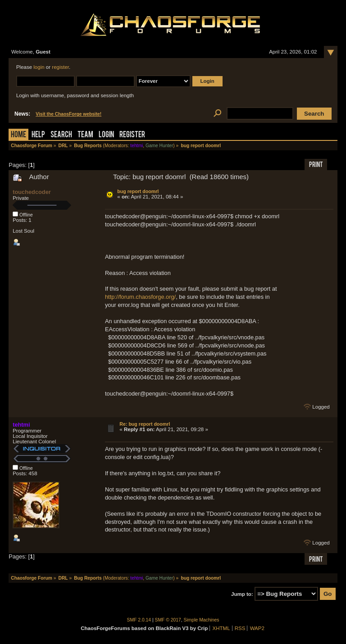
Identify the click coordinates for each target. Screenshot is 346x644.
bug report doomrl (138, 191)
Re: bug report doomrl (145, 424)
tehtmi (137, 146)
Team (85, 135)
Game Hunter (159, 146)
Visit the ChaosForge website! (68, 114)
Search (61, 135)
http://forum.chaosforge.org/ (140, 297)
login (39, 67)
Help (38, 135)
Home (18, 135)
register (60, 67)
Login (106, 135)
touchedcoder (32, 192)
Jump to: (242, 594)
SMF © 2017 (168, 620)
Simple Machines (202, 620)
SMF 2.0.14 (139, 620)
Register (132, 135)
